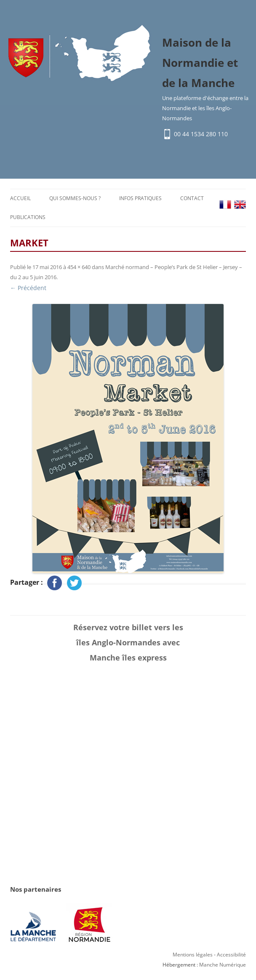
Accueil (20, 198)
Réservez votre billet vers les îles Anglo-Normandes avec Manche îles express (128, 642)
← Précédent (28, 288)
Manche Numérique (223, 965)
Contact (192, 198)
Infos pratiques (140, 198)
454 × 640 (79, 267)
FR (225, 205)
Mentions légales (193, 955)
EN (240, 205)
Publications (28, 217)
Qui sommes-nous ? (75, 198)
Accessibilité (231, 955)
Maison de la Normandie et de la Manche (200, 63)
